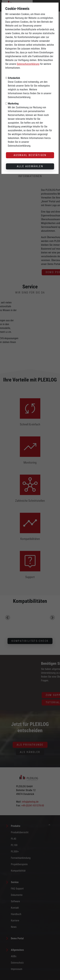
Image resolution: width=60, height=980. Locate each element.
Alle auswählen (30, 166)
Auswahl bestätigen (30, 155)
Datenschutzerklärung (28, 64)
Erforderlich (14, 78)
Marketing (13, 104)
